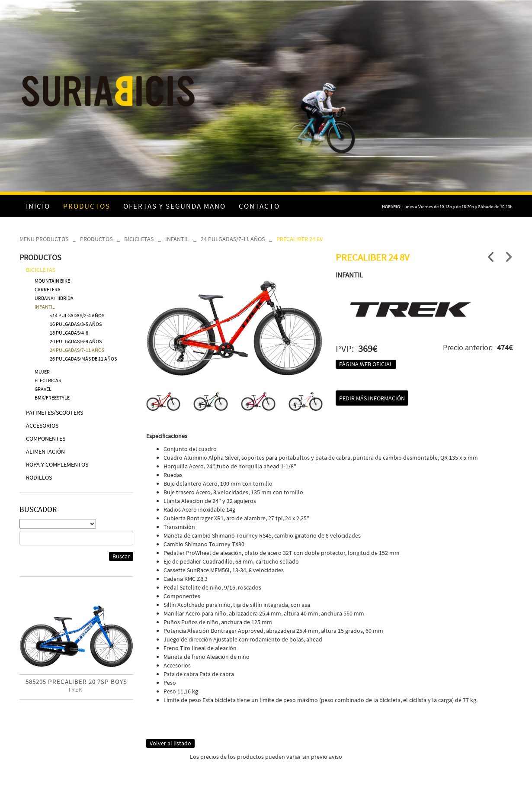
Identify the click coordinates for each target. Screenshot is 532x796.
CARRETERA (48, 289)
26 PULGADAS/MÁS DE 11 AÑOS (83, 359)
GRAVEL (43, 389)
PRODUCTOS (96, 239)
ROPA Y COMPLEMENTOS (57, 464)
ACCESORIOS (42, 425)
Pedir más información (372, 398)
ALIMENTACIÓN (45, 451)
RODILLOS (39, 477)
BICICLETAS (139, 239)
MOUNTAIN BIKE (52, 281)
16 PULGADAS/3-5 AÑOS (76, 324)
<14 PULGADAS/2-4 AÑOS (77, 315)
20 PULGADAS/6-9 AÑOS (76, 341)
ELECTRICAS (48, 380)
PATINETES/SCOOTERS (54, 413)
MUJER (42, 372)
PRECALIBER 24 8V (300, 239)
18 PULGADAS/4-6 (69, 333)
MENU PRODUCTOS (44, 239)
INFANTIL (177, 239)
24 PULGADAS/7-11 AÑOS (233, 239)
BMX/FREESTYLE (52, 398)
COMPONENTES (46, 438)
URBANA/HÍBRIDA (54, 298)
